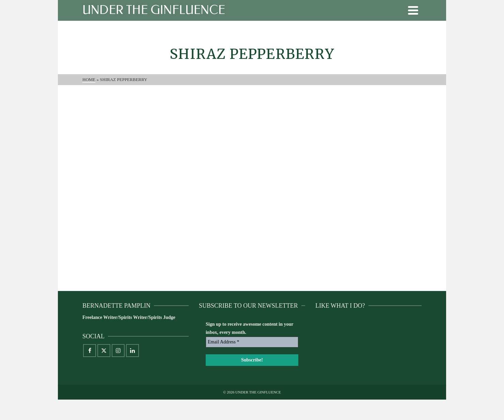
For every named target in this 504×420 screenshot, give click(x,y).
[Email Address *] (252, 342)
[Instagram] (118, 351)
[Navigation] (413, 10)
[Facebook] (90, 351)
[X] (104, 351)
